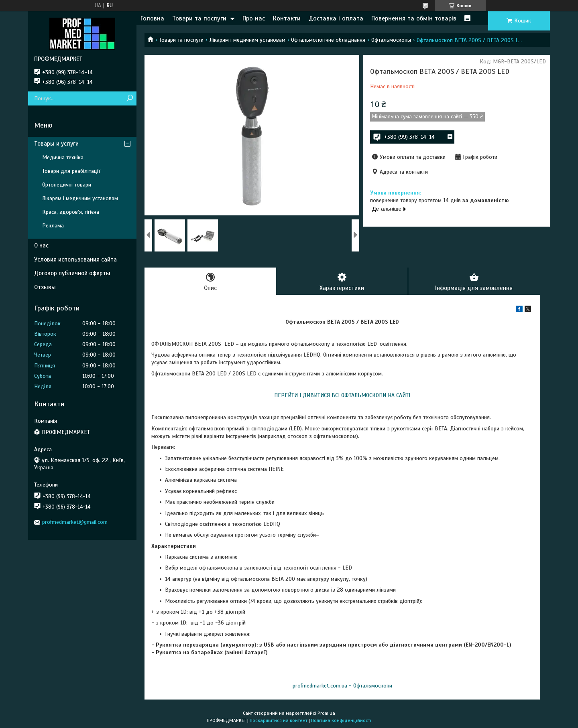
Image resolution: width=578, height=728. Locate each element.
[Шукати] (129, 98)
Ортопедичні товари (67, 185)
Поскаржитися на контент (279, 720)
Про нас (254, 18)
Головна (152, 18)
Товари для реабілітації (71, 171)
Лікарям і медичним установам (247, 40)
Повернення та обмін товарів (414, 18)
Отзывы (45, 287)
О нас (41, 245)
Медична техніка (63, 157)
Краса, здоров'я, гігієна (71, 212)
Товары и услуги (56, 144)
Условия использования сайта (75, 260)
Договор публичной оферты (72, 273)
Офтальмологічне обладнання (328, 40)
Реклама (53, 226)
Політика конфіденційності (341, 720)
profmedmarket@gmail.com (75, 522)
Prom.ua (326, 713)
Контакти (287, 18)
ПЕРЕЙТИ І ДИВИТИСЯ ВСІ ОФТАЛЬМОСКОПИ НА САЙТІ (342, 395)
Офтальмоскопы (391, 40)
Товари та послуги (199, 18)
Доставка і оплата (336, 18)
